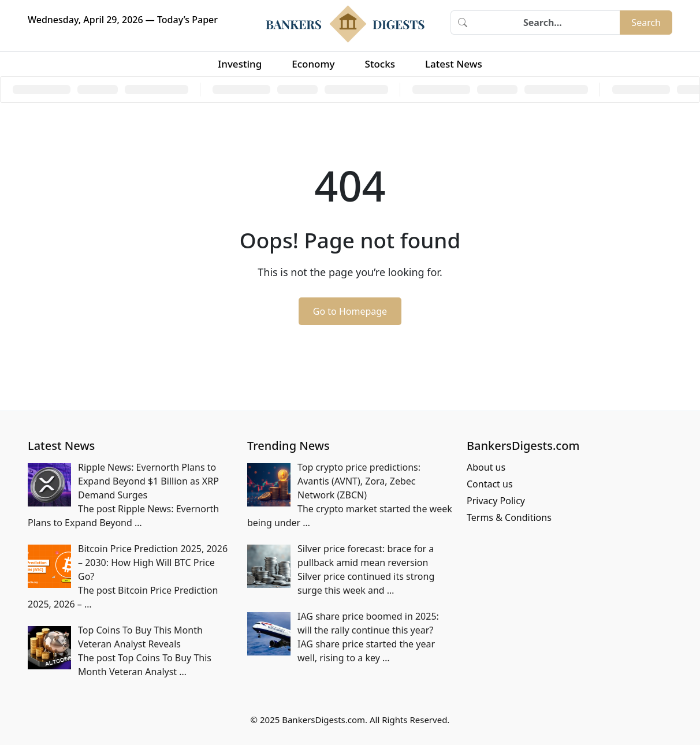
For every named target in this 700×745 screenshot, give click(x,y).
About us (486, 467)
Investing (240, 64)
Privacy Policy (496, 501)
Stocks (380, 64)
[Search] (547, 23)
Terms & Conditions (509, 517)
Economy (313, 64)
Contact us (490, 484)
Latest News (454, 64)
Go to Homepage (350, 311)
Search (646, 23)
